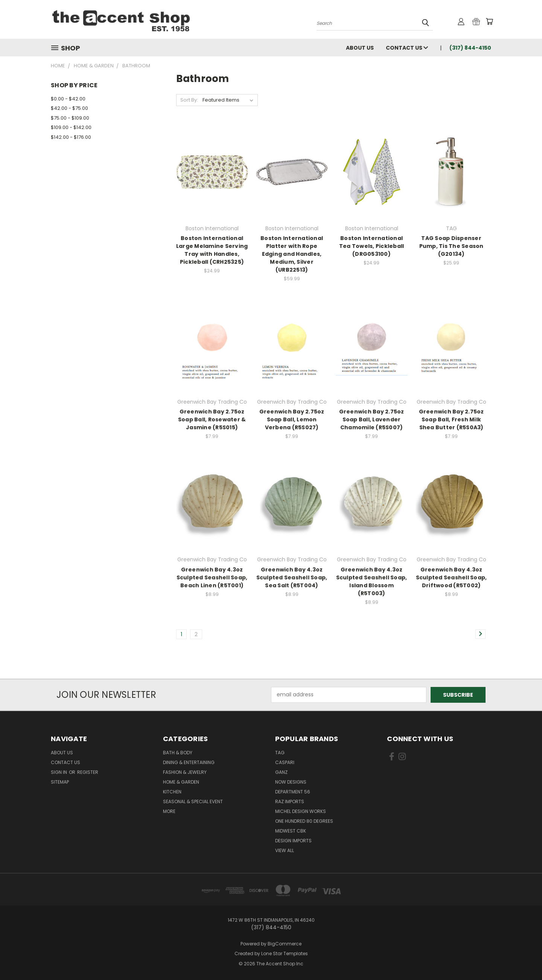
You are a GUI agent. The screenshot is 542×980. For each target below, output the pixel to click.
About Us (360, 48)
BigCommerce (285, 944)
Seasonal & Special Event (193, 801)
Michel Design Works (301, 811)
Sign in (59, 772)
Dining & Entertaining (189, 762)
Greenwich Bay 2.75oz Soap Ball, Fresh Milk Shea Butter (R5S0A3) (451, 419)
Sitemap (60, 782)
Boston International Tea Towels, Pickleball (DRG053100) (372, 246)
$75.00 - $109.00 (70, 118)
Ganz (281, 772)
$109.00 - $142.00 (71, 127)
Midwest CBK (291, 831)
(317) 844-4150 (470, 48)
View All (285, 850)
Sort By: (189, 100)
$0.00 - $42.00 (68, 99)
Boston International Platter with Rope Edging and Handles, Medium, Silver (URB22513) (292, 254)
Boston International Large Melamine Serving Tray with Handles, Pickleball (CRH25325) (212, 250)
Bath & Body (178, 753)
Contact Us (407, 48)
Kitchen (172, 792)
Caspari (285, 762)
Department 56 (293, 792)
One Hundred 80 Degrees (304, 821)
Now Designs (291, 782)
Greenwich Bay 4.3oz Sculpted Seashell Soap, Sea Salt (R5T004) (292, 577)
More (169, 811)
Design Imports (293, 841)
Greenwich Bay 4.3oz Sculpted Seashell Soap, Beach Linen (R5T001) (212, 577)
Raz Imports (290, 801)
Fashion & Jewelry (185, 772)
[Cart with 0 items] (489, 21)
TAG (280, 753)
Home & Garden (181, 782)
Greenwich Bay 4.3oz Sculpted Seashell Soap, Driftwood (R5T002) (451, 577)
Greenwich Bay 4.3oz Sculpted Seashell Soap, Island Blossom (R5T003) (372, 581)
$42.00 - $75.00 (69, 108)
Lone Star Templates (285, 953)
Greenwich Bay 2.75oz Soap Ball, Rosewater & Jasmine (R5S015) (212, 419)
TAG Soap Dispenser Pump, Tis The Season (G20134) (451, 246)
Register (88, 772)
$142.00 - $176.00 (71, 137)
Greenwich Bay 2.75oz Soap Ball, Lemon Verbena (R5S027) (292, 419)
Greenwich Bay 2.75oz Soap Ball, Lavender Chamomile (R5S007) (372, 419)
